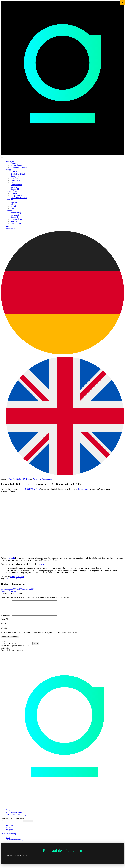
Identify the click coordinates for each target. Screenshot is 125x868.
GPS (19, 579)
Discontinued (16, 224)
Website (4, 631)
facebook (9, 828)
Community (10, 228)
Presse (13, 208)
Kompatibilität (16, 165)
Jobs (12, 204)
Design (13, 183)
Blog (8, 226)
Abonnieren (28, 824)
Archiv (9, 649)
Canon (13, 577)
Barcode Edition (17, 221)
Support (9, 211)
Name (4, 622)
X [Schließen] (123, 2)
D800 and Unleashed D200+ (18, 589)
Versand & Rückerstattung (16, 817)
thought (12, 558)
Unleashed (10, 161)
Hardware (20, 577)
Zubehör (14, 187)
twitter (8, 830)
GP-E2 (14, 579)
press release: (42, 564)
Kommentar (6, 618)
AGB (8, 840)
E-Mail (4, 626)
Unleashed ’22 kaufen (19, 167)
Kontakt (14, 206)
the (79, 489)
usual (82, 489)
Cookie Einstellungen (9, 836)
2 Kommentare (46, 479)
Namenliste (15, 176)
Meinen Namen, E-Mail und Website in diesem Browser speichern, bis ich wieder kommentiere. (41, 635)
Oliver (35, 479)
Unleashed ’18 (11, 191)
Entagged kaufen (17, 189)
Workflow (14, 178)
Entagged (9, 170)
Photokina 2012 (11, 591)
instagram (10, 832)
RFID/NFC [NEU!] (18, 174)
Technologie (15, 180)
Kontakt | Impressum (14, 815)
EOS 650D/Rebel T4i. (31, 489)
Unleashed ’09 (16, 219)
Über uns (9, 200)
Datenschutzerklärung (14, 843)
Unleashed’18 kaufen (19, 198)
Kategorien (5, 653)
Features (14, 163)
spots (87, 489)
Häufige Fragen (16, 213)
